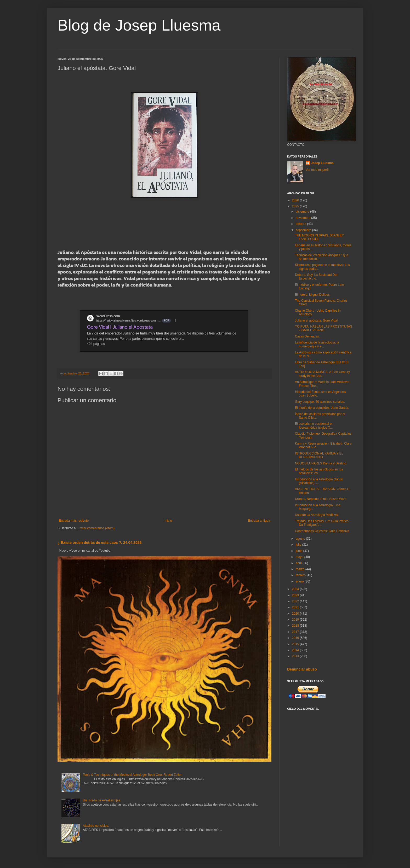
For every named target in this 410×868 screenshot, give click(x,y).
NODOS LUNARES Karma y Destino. (321, 463)
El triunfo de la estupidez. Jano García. (322, 408)
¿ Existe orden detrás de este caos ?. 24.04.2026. (100, 543)
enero (300, 581)
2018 (296, 626)
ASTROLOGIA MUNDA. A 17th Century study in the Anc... (322, 374)
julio (299, 545)
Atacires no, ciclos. (96, 826)
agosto (301, 539)
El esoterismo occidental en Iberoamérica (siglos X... (314, 426)
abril (299, 563)
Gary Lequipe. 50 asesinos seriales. (320, 402)
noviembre (303, 218)
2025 (296, 206)
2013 (296, 656)
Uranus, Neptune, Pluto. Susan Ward (321, 499)
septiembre (304, 230)
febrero (301, 575)
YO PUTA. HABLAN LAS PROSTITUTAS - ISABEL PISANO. (324, 328)
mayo (300, 557)
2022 (296, 601)
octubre (301, 224)
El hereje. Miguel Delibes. (313, 295)
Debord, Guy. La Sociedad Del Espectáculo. (316, 277)
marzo (301, 569)
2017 (296, 632)
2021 (296, 607)
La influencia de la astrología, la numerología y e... (317, 344)
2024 (296, 589)
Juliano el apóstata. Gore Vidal (316, 321)
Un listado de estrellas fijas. (102, 800)
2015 (296, 644)
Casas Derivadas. (307, 336)
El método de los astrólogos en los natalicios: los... (319, 471)
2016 (296, 638)
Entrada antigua (259, 521)
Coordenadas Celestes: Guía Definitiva (322, 531)
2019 (296, 620)
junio (300, 551)
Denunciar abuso (302, 669)
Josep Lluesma (322, 163)
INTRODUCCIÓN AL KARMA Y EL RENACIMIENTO (319, 455)
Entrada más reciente (74, 521)
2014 (296, 650)
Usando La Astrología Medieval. (317, 515)
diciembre (303, 212)
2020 (296, 614)
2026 (296, 200)
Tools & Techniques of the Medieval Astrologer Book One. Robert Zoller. (133, 775)
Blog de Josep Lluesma (139, 25)
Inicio (168, 521)
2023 (296, 595)
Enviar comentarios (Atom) (96, 528)
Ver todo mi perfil (317, 170)
